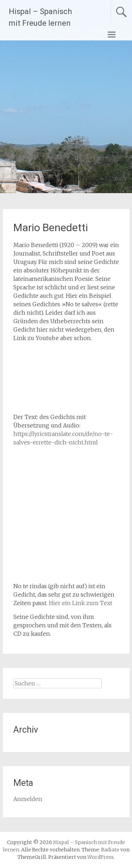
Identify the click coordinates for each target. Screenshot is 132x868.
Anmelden (28, 799)
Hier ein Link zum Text (81, 603)
